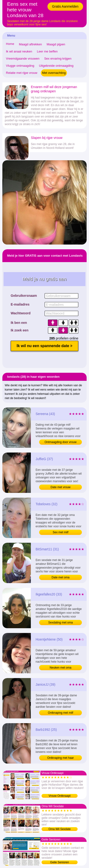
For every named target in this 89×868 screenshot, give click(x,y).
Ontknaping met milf (61, 713)
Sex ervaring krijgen (58, 59)
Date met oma (60, 577)
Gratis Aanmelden (65, 6)
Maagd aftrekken (30, 44)
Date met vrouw (61, 487)
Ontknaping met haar (61, 758)
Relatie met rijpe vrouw (22, 73)
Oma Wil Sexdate (59, 829)
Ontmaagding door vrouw (61, 442)
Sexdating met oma (60, 623)
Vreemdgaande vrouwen (23, 59)
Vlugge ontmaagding (20, 66)
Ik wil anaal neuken (19, 51)
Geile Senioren (59, 862)
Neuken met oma (60, 668)
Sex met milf (61, 532)
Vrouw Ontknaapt (60, 796)
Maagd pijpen (56, 44)
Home (10, 44)
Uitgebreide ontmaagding (56, 66)
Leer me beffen (47, 51)
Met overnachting (54, 73)
